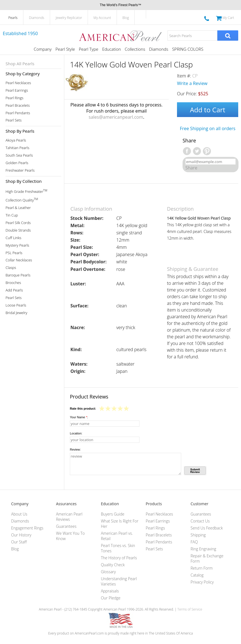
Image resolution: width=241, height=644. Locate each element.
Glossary (108, 572)
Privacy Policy (202, 582)
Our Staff (19, 542)
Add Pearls (14, 290)
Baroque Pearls (18, 275)
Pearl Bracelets (18, 105)
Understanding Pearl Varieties (119, 581)
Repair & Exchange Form (207, 558)
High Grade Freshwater (26, 191)
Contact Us (200, 521)
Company (43, 49)
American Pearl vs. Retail (117, 536)
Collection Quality (22, 200)
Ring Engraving (203, 549)
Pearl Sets (14, 120)
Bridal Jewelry (16, 313)
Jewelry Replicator (69, 18)
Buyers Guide (112, 514)
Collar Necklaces (19, 260)
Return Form (202, 568)
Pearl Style (65, 49)
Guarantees (66, 526)
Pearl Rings (14, 98)
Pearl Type (88, 49)
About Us (19, 514)
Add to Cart (208, 110)
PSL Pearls (14, 253)
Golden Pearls (17, 163)
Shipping (198, 535)
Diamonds (37, 18)
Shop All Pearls (20, 64)
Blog (126, 18)
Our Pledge (110, 598)
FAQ (194, 542)
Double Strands (18, 230)
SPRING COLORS (188, 49)
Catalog (197, 575)
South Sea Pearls (19, 155)
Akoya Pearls (16, 140)
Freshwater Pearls (20, 170)
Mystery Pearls (17, 245)
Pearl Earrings (17, 90)
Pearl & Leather (18, 208)
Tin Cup (12, 215)
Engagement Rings (27, 528)
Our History (21, 535)
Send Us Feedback (207, 528)
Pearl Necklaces (18, 83)
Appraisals (110, 591)
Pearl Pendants (18, 113)
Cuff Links (13, 238)
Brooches (13, 283)
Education (111, 49)
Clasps (11, 268)
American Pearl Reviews (69, 517)
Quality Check (113, 565)
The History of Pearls (119, 558)
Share (191, 168)
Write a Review (192, 83)
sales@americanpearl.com (116, 117)
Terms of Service (190, 609)
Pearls (13, 18)
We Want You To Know (70, 536)
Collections (135, 49)
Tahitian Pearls (17, 148)
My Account (102, 18)
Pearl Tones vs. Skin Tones (118, 548)
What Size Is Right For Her (120, 524)
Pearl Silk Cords (18, 223)
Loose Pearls (16, 305)
